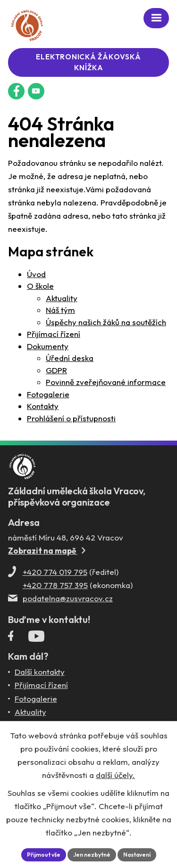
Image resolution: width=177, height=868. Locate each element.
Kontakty (43, 406)
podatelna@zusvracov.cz (68, 598)
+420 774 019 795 (55, 572)
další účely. (115, 775)
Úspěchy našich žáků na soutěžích (106, 322)
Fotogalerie (48, 394)
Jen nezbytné (92, 855)
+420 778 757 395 (55, 585)
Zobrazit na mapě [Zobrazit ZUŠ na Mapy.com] (47, 551)
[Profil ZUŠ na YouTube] (36, 91)
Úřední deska (70, 358)
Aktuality (62, 298)
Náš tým (60, 310)
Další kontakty (40, 672)
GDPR (56, 370)
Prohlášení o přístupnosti (71, 418)
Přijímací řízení (54, 334)
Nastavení (137, 855)
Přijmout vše (44, 855)
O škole (40, 286)
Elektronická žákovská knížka (88, 62)
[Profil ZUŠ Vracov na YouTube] (36, 638)
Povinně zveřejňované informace (106, 382)
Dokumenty (48, 346)
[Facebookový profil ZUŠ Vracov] (16, 91)
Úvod (36, 274)
